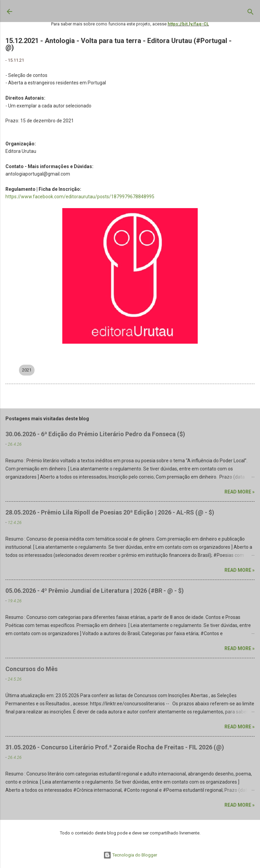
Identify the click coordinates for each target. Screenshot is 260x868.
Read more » (240, 492)
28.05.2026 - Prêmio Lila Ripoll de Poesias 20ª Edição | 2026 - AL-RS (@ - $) (110, 512)
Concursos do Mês (31, 669)
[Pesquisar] (251, 13)
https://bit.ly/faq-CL (188, 24)
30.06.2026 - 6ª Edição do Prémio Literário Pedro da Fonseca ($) (95, 434)
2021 (27, 370)
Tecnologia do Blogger (130, 855)
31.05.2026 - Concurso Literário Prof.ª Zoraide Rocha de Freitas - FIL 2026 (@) (115, 747)
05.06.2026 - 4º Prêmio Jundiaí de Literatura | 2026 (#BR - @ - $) (95, 591)
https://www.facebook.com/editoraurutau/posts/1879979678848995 (80, 197)
